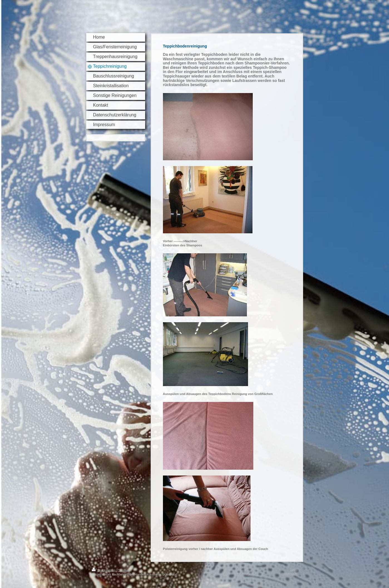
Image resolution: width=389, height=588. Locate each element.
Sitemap (124, 570)
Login (293, 569)
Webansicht (289, 574)
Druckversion (104, 570)
